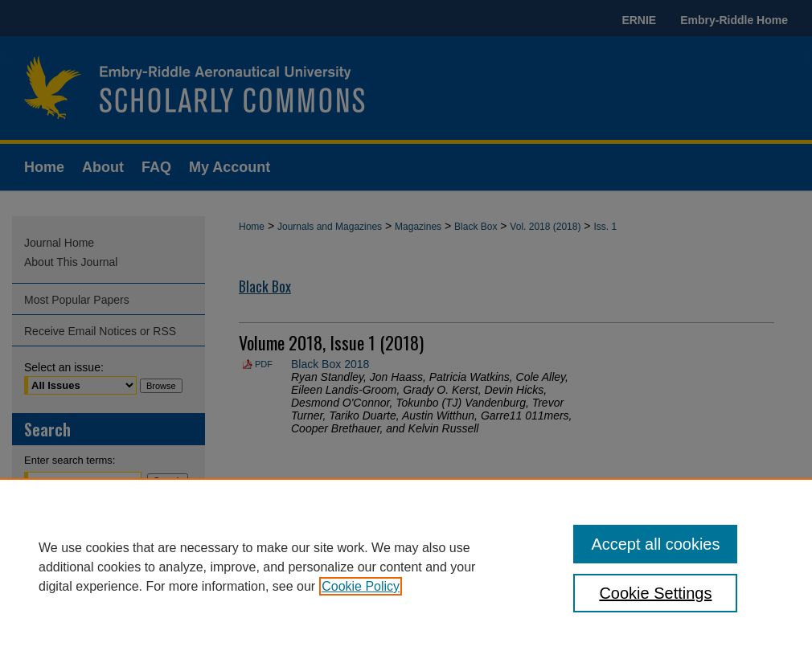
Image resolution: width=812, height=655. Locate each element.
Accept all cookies (655, 544)
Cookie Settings (655, 593)
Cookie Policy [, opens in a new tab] (361, 586)
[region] (406, 567)
